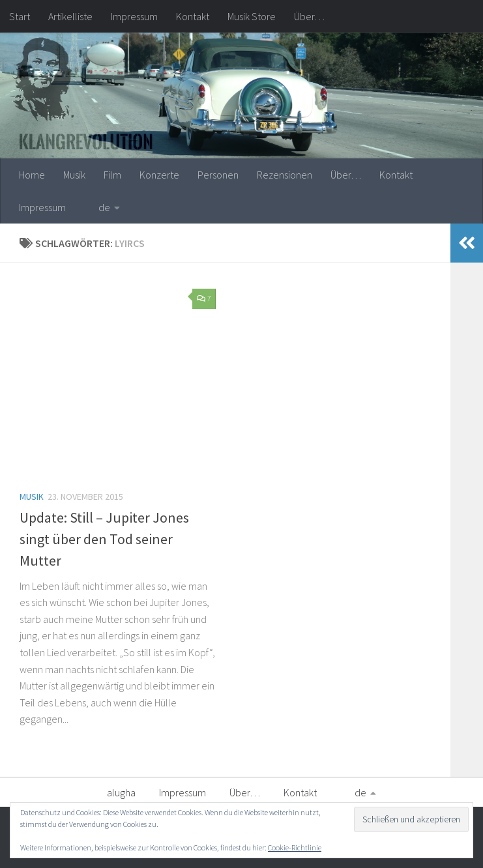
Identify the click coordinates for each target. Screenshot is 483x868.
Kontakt (193, 16)
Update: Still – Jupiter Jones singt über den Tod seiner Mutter (104, 539)
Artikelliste (70, 16)
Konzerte (159, 175)
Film (112, 175)
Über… (309, 16)
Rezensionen (285, 175)
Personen (218, 175)
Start (20, 16)
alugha (121, 792)
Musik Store (252, 16)
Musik (74, 175)
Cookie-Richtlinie (295, 847)
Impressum (134, 16)
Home (32, 175)
